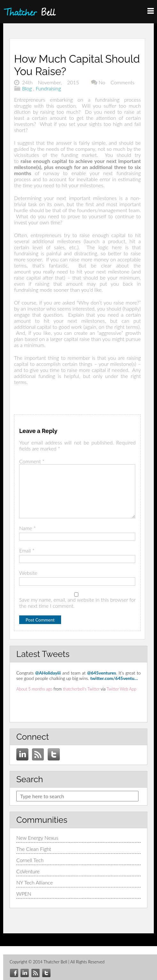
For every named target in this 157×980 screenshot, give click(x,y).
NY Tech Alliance (35, 882)
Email (27, 550)
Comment (32, 461)
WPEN (24, 894)
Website (28, 573)
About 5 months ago (34, 689)
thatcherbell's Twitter (81, 689)
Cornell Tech (30, 860)
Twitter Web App (121, 689)
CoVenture (28, 871)
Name (27, 528)
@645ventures (101, 673)
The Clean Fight (34, 849)
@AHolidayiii (48, 673)
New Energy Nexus (37, 838)
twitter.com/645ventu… (114, 678)
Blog (27, 88)
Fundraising (48, 88)
